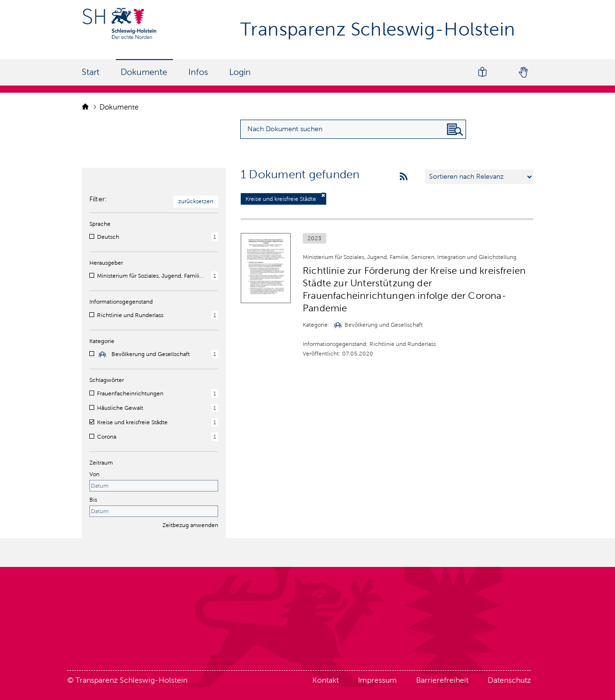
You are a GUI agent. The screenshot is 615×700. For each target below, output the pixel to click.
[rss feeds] (404, 177)
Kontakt (326, 680)
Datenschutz (509, 680)
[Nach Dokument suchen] (455, 130)
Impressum (377, 680)
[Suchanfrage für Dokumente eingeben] (353, 129)
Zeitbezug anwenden (190, 525)
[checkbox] (92, 236)
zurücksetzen (196, 201)
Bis (93, 500)
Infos (198, 72)
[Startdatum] (154, 486)
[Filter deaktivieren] (323, 195)
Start (91, 72)
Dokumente (144, 72)
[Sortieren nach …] (479, 177)
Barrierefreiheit (442, 680)
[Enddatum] (154, 511)
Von (94, 474)
